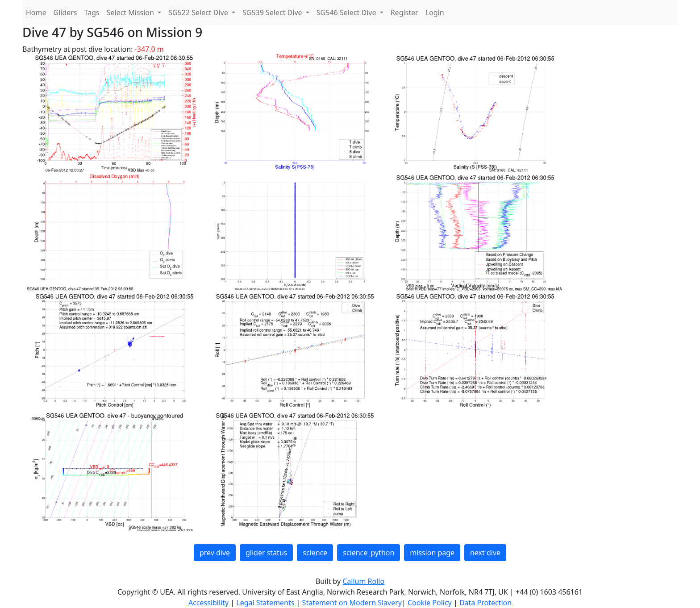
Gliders (65, 12)
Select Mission (131, 12)
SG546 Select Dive (347, 12)
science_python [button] (369, 553)
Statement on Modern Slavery (352, 603)
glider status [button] (266, 553)
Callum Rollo (363, 581)
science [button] (315, 553)
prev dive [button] (215, 553)
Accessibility (209, 603)
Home (36, 12)
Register (404, 12)
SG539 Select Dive (273, 12)
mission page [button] (432, 553)
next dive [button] (485, 553)
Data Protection (485, 603)
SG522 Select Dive (199, 12)
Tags (92, 12)
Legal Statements (266, 603)
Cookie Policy (431, 603)
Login (435, 12)
